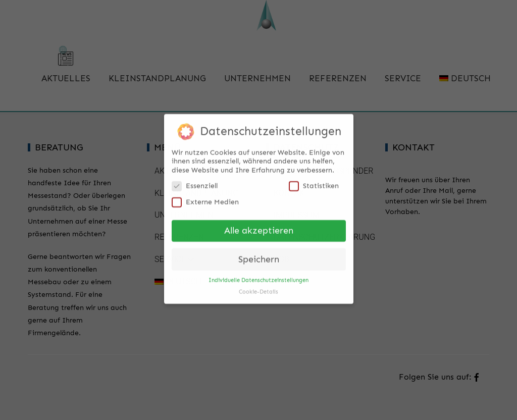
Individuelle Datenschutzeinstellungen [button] (258, 274)
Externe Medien (205, 196)
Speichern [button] (259, 253)
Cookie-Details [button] (258, 285)
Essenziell (195, 179)
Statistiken (314, 179)
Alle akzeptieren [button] (259, 224)
